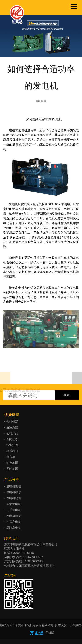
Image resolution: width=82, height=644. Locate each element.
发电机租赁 (14, 516)
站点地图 (12, 463)
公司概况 (12, 421)
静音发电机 (14, 522)
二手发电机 (14, 510)
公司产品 (12, 433)
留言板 (11, 457)
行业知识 (12, 445)
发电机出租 (14, 486)
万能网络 (76, 625)
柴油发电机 (14, 504)
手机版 (50, 633)
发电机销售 (14, 498)
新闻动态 (12, 439)
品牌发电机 (14, 528)
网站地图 (12, 469)
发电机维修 (14, 492)
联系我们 (12, 451)
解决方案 (12, 427)
